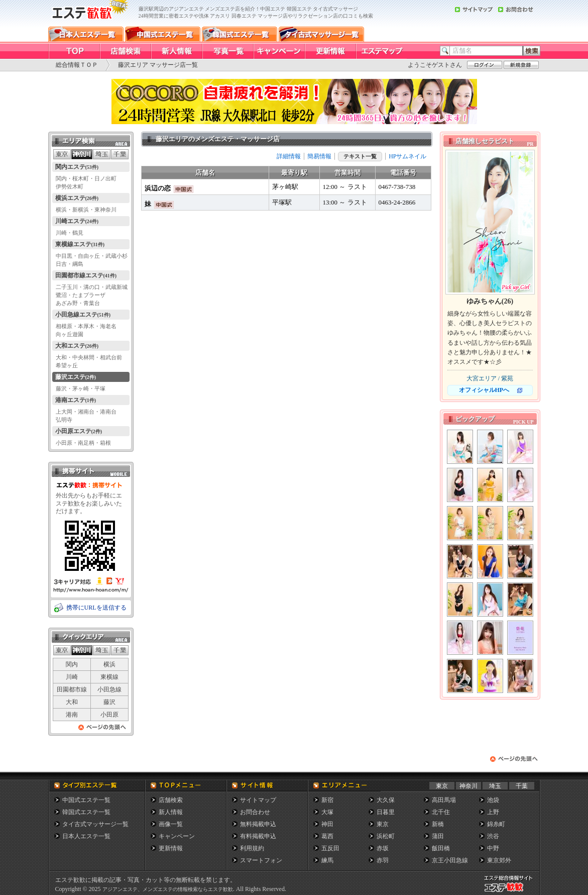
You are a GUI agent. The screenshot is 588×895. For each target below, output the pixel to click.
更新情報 (171, 848)
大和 (72, 702)
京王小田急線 (450, 860)
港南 (72, 715)
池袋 (493, 800)
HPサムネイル (407, 156)
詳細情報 (289, 156)
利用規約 (252, 848)
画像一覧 (171, 824)
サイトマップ (258, 800)
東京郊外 (499, 860)
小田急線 (109, 689)
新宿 (327, 800)
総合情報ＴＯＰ (77, 65)
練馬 (327, 860)
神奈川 (468, 786)
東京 (442, 786)
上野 (493, 812)
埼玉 (495, 786)
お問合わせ (255, 812)
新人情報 (171, 812)
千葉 (522, 786)
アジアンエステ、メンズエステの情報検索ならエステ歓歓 (168, 889)
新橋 (438, 824)
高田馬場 (444, 800)
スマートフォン (261, 860)
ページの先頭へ (102, 730)
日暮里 (386, 812)
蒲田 (438, 836)
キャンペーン (177, 836)
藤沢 (109, 702)
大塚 (327, 812)
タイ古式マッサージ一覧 (95, 824)
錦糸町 (496, 824)
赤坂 (383, 848)
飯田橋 (441, 848)
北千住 (441, 812)
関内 (72, 664)
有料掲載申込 (258, 836)
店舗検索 (171, 800)
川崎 (72, 677)
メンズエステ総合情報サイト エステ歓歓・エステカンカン (511, 892)
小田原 (109, 715)
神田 (327, 824)
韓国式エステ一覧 (86, 812)
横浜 (109, 664)
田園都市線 (72, 689)
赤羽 (383, 860)
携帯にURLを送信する (96, 608)
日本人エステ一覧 (86, 836)
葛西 (327, 836)
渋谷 (493, 836)
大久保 (386, 800)
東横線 (109, 677)
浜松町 (386, 836)
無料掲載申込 (258, 824)
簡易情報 (319, 156)
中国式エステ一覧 (86, 800)
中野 (493, 848)
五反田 (330, 848)
